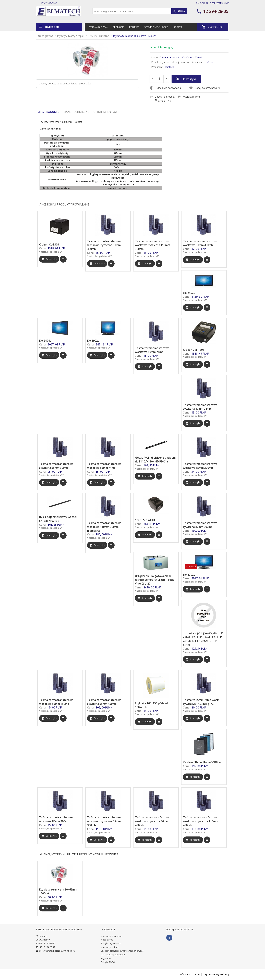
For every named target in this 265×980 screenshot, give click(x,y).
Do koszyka (186, 79)
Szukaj (179, 11)
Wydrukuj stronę (189, 97)
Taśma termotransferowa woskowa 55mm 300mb (200, 466)
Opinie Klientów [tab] (105, 112)
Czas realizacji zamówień (113, 955)
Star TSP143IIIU (145, 520)
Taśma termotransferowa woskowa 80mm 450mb (200, 243)
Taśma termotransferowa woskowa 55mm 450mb (56, 702)
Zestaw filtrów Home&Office (202, 762)
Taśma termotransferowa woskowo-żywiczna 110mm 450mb (201, 821)
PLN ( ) (213, 27)
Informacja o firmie (110, 947)
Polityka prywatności (111, 943)
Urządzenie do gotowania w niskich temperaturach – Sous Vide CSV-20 (155, 580)
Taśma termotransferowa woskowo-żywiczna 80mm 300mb (104, 245)
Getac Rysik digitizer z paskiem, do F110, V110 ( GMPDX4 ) (156, 460)
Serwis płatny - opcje (156, 27)
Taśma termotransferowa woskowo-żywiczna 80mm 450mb (152, 821)
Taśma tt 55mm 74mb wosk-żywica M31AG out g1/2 (201, 702)
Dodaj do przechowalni (204, 88)
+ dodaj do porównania (165, 88)
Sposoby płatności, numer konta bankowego (122, 951)
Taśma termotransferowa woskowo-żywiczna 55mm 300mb (104, 821)
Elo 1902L (93, 341)
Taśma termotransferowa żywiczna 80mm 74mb (200, 407)
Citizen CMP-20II (194, 350)
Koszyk (178, 27)
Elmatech (169, 67)
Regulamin (106, 958)
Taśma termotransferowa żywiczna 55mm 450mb (104, 702)
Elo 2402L (189, 293)
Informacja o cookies (190, 974)
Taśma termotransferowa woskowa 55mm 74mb (104, 466)
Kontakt (134, 27)
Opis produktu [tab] (49, 112)
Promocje (118, 27)
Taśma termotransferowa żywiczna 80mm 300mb (200, 525)
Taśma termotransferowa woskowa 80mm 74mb (152, 350)
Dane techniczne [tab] (77, 112)
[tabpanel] (132, 155)
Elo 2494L (45, 341)
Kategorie (49, 27)
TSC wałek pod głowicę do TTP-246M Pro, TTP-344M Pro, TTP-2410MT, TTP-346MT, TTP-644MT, (203, 639)
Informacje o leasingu (111, 936)
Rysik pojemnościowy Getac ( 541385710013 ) (58, 519)
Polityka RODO (108, 962)
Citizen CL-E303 (49, 244)
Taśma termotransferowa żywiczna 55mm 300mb (56, 466)
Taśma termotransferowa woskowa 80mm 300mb (56, 819)
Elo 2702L (189, 575)
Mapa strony (107, 940)
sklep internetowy (211, 974)
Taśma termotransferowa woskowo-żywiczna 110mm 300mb (153, 245)
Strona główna (98, 27)
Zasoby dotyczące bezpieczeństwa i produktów (65, 83)
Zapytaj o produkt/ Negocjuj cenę (163, 98)
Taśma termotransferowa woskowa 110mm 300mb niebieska (104, 527)
